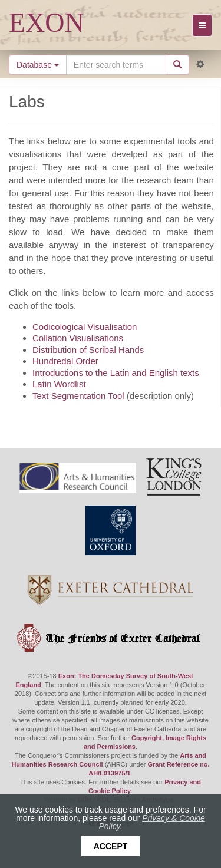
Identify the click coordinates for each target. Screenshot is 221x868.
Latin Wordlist (59, 384)
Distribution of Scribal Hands (88, 350)
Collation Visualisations (78, 338)
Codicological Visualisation (85, 327)
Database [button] (38, 65)
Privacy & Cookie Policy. (151, 822)
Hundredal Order (65, 361)
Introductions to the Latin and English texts (116, 373)
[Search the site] (116, 65)
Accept (111, 846)
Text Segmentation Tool (78, 396)
